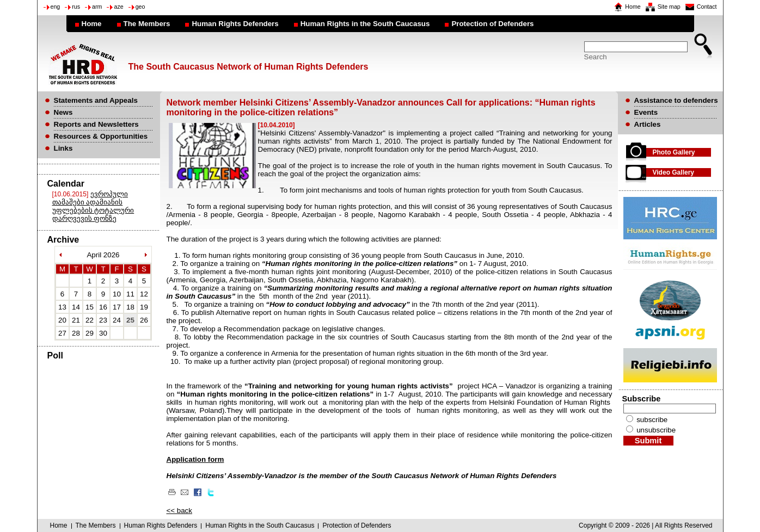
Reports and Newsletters (96, 124)
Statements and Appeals (96, 100)
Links (63, 148)
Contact (707, 7)
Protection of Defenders (492, 24)
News (63, 112)
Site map (669, 7)
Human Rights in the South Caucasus (365, 24)
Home (633, 7)
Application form (195, 459)
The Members (147, 24)
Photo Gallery (674, 152)
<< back (179, 511)
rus (76, 7)
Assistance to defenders (676, 100)
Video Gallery (673, 172)
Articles (648, 124)
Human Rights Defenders (235, 24)
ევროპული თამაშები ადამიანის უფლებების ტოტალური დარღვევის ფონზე (93, 206)
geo (140, 7)
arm (97, 7)
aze (118, 7)
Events (646, 112)
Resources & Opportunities (101, 136)
